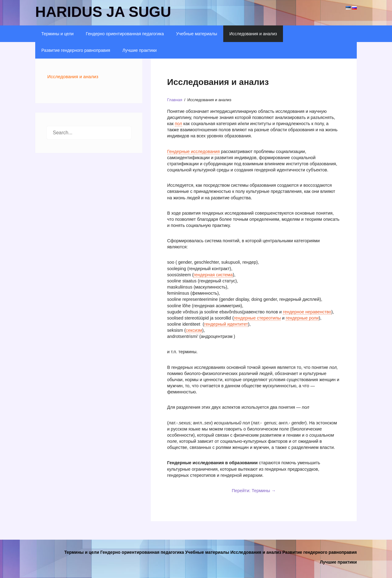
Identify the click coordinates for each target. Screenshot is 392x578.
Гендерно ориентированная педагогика (125, 34)
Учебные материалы (197, 34)
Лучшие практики (140, 50)
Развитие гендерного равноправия (76, 50)
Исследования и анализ (253, 34)
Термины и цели (57, 34)
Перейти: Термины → (254, 491)
